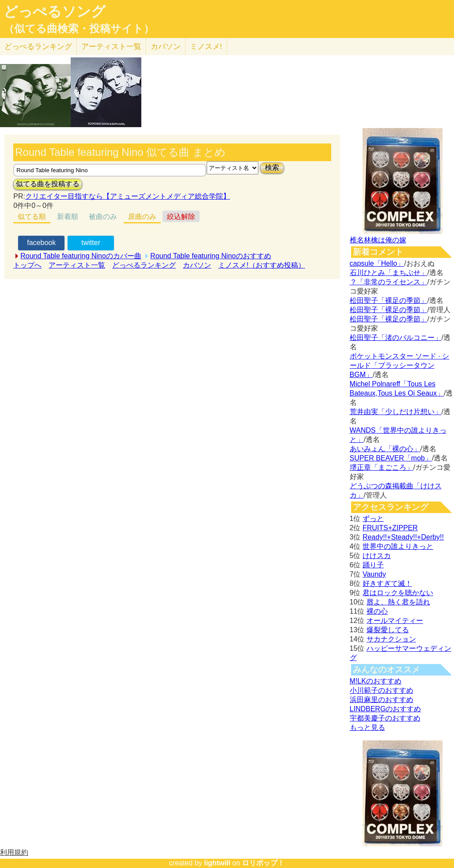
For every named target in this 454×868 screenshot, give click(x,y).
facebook (41, 243)
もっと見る (367, 727)
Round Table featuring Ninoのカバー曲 (81, 256)
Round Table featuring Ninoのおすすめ (211, 256)
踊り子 (373, 565)
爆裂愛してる (388, 630)
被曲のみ (103, 217)
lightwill (217, 863)
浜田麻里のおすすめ (382, 700)
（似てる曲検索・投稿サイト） (79, 29)
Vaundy (374, 574)
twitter (91, 243)
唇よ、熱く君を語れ (398, 602)
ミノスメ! (206, 47)
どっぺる (38, 47)
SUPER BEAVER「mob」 (391, 458)
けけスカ (377, 556)
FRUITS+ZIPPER (390, 528)
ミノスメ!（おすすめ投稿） (261, 265)
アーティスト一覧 (77, 265)
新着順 (68, 217)
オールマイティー (395, 621)
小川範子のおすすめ (382, 690)
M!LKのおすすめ (376, 681)
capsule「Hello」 (377, 263)
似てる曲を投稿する (48, 184)
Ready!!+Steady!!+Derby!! (403, 537)
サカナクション (391, 639)
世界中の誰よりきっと (398, 546)
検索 (272, 168)
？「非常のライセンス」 (389, 282)
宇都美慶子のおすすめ (385, 718)
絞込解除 (181, 217)
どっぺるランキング (144, 265)
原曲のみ (142, 217)
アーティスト (111, 47)
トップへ (27, 265)
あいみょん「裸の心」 (385, 449)
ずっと (373, 519)
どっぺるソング (55, 11)
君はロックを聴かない (398, 593)
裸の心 (377, 611)
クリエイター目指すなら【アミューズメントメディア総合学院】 (128, 196)
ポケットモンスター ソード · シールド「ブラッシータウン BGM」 (400, 365)
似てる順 (32, 217)
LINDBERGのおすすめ (386, 709)
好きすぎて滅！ (387, 583)
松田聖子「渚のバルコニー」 (396, 338)
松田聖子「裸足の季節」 (389, 300)
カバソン (166, 47)
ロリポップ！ (263, 863)
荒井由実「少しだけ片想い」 (396, 412)
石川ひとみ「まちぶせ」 (389, 273)
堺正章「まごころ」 (382, 467)
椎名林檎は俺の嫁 (378, 240)
